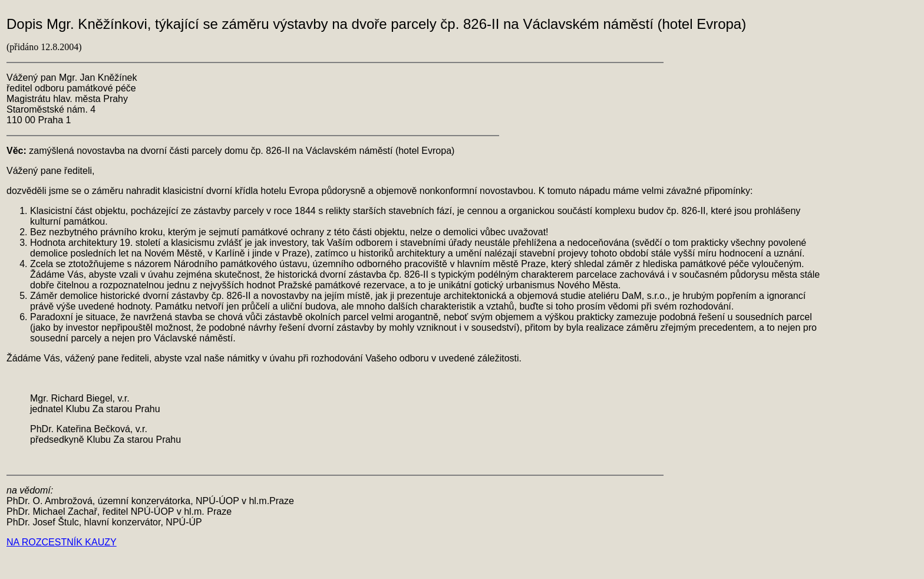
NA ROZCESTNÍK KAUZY (62, 542)
